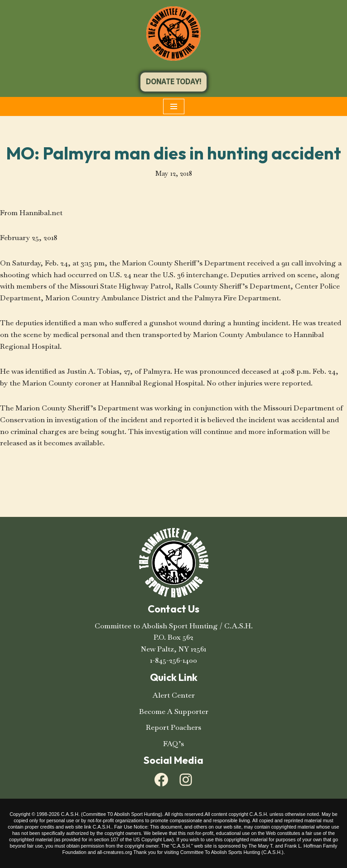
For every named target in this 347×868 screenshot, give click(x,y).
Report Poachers (173, 727)
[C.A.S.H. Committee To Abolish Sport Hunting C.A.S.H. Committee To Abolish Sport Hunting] (173, 34)
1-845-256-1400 (173, 660)
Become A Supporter (174, 711)
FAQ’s (173, 744)
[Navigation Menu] (174, 106)
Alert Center (174, 695)
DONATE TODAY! (173, 82)
